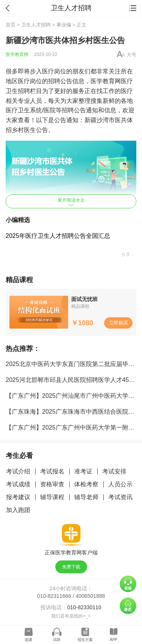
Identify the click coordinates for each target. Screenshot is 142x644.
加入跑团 (18, 510)
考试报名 (52, 471)
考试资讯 (120, 497)
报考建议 (18, 497)
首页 (11, 25)
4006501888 (91, 596)
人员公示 (120, 484)
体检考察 (86, 484)
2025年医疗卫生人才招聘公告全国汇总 (58, 236)
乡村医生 (24, 130)
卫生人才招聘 (36, 25)
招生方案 (85, 640)
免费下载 (71, 567)
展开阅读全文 (71, 202)
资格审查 (52, 484)
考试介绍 (18, 471)
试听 (57, 640)
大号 (131, 55)
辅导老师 (86, 497)
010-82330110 (84, 607)
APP (114, 640)
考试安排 (114, 471)
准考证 (83, 471)
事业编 (64, 25)
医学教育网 (17, 54)
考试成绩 (18, 484)
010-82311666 (54, 596)
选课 (28, 640)
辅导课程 (52, 497)
